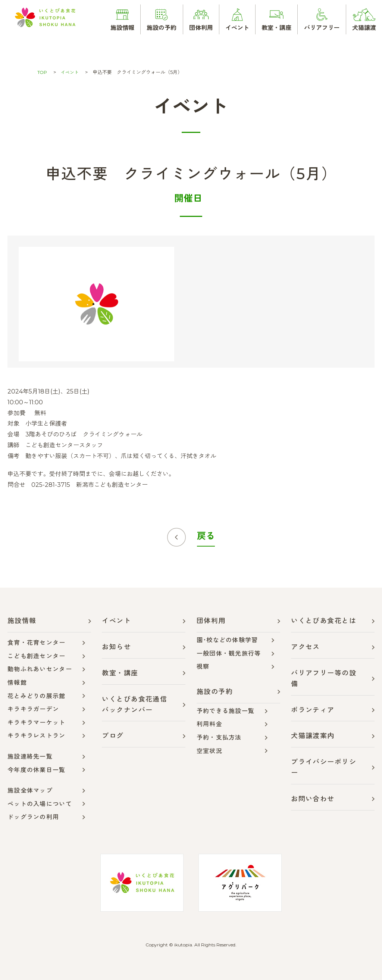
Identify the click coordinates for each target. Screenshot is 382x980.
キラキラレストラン (37, 736)
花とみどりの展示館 (37, 696)
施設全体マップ (30, 791)
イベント (71, 72)
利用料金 (209, 724)
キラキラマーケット (37, 723)
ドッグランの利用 (33, 817)
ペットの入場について (40, 804)
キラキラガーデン (33, 709)
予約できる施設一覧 (226, 711)
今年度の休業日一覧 (37, 770)
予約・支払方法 (219, 738)
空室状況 (209, 751)
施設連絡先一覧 (30, 757)
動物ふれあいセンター (40, 669)
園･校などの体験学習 (227, 640)
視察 (203, 667)
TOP (43, 72)
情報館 (17, 683)
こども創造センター (37, 656)
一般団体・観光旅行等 (229, 654)
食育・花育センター (37, 643)
